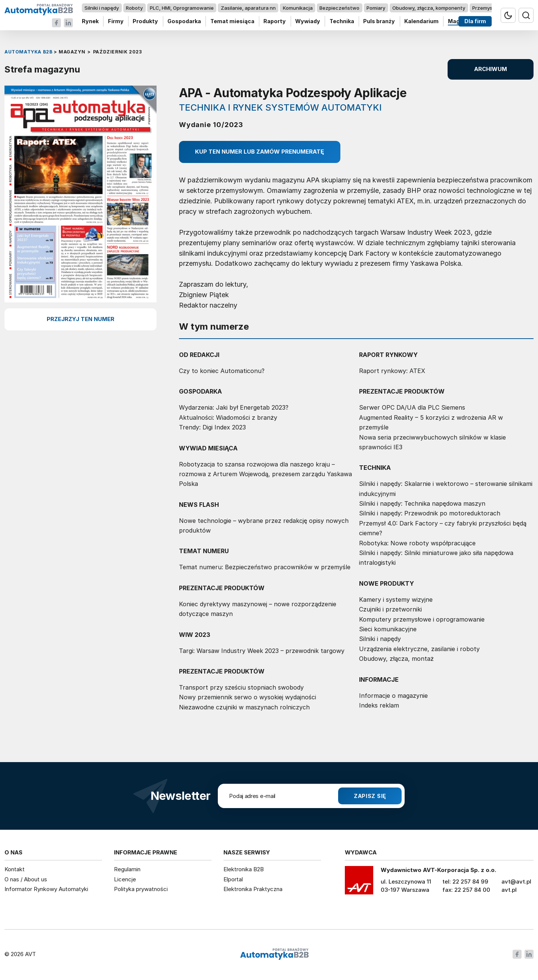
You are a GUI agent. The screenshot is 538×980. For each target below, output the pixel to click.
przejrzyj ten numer (81, 319)
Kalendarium (421, 21)
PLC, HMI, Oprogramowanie (182, 8)
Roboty (134, 8)
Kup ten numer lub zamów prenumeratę (259, 152)
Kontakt (15, 869)
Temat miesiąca (232, 21)
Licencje (125, 879)
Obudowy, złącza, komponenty (429, 8)
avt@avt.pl (516, 882)
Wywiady (308, 21)
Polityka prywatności (141, 889)
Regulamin (127, 869)
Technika (342, 21)
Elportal (233, 879)
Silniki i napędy (102, 8)
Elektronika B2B (244, 869)
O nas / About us (26, 879)
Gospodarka (184, 21)
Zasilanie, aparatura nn (248, 8)
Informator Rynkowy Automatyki (46, 889)
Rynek (90, 21)
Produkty (145, 21)
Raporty (275, 21)
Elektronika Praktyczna (253, 889)
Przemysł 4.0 (487, 8)
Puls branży (379, 21)
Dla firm (475, 21)
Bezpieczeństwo (339, 8)
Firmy (116, 21)
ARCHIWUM (491, 69)
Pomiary (376, 8)
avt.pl (509, 890)
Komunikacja (298, 8)
